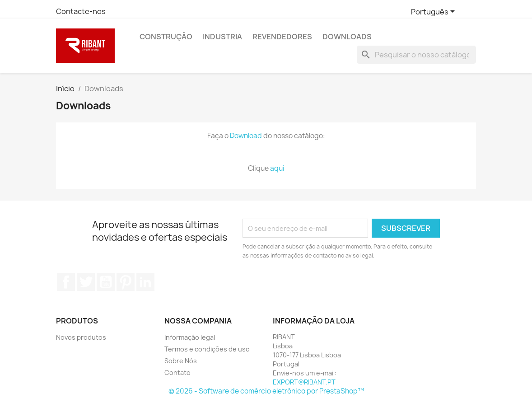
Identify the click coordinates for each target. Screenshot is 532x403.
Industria (222, 37)
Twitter (86, 282)
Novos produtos (81, 337)
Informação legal (190, 337)
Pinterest (126, 282)
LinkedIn (145, 282)
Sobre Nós (181, 361)
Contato (177, 373)
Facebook (66, 282)
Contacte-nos (81, 11)
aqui (277, 168)
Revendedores (282, 37)
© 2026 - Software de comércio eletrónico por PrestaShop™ (266, 391)
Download (246, 136)
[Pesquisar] (416, 55)
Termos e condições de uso (207, 349)
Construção (166, 37)
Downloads (347, 37)
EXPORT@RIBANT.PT (304, 382)
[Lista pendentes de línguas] (434, 12)
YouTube (106, 282)
